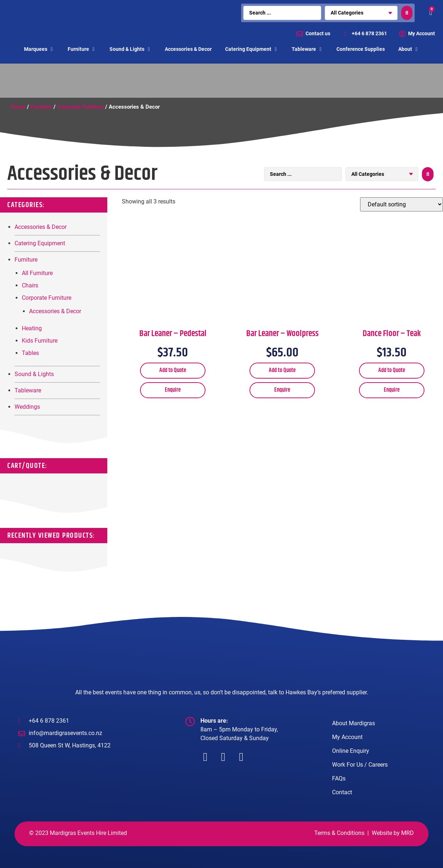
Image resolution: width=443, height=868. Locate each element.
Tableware (28, 390)
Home (18, 107)
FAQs (339, 778)
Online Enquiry (351, 751)
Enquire (173, 390)
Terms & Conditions (339, 833)
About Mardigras (354, 723)
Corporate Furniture (80, 107)
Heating (32, 328)
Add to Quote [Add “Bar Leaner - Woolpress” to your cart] (282, 370)
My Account (347, 737)
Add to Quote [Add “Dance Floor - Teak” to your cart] (392, 370)
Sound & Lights (34, 374)
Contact (342, 792)
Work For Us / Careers (360, 765)
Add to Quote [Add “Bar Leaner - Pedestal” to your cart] (173, 370)
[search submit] (407, 13)
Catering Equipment (40, 243)
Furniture (41, 107)
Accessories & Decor (41, 227)
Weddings (27, 407)
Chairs (30, 285)
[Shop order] (402, 204)
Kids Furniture (40, 341)
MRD (408, 833)
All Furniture (37, 273)
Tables (30, 353)
